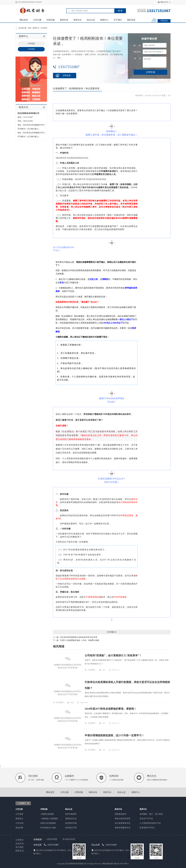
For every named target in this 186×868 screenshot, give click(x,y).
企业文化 (20, 843)
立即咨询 (67, 76)
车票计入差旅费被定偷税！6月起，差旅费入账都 (80, 640)
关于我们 (118, 20)
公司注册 (37, 20)
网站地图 (106, 864)
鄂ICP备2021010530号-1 (120, 864)
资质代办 (78, 20)
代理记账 (51, 20)
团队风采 (131, 20)
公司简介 (20, 840)
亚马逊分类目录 (69, 839)
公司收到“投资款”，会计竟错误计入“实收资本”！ (113, 655)
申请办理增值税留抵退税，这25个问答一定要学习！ (114, 735)
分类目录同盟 (52, 839)
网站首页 (24, 20)
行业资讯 (44, 28)
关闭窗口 (112, 632)
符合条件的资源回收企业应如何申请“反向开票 (79, 637)
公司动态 (31, 44)
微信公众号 (164, 2)
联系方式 (20, 851)
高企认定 (91, 20)
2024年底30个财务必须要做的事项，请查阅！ (111, 709)
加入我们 (20, 847)
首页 (30, 28)
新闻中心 (104, 20)
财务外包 (64, 20)
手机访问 (164, 21)
